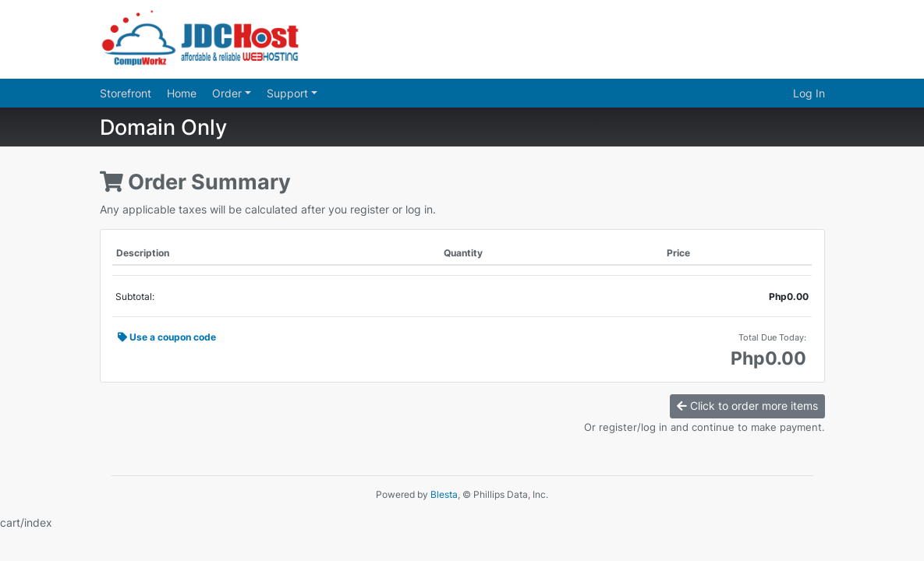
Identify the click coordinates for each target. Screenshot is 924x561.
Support (289, 93)
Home (182, 93)
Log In (809, 93)
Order (228, 93)
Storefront (126, 93)
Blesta (444, 494)
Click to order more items (747, 406)
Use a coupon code (167, 337)
